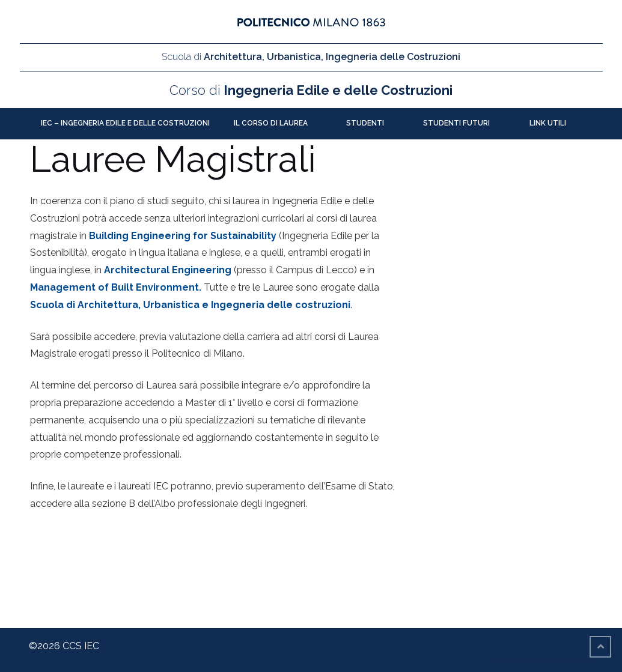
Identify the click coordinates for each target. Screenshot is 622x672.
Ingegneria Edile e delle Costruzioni (311, 90)
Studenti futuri (456, 123)
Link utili (548, 123)
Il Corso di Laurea (271, 123)
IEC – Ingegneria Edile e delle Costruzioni (125, 123)
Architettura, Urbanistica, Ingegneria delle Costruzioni (311, 57)
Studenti (365, 123)
